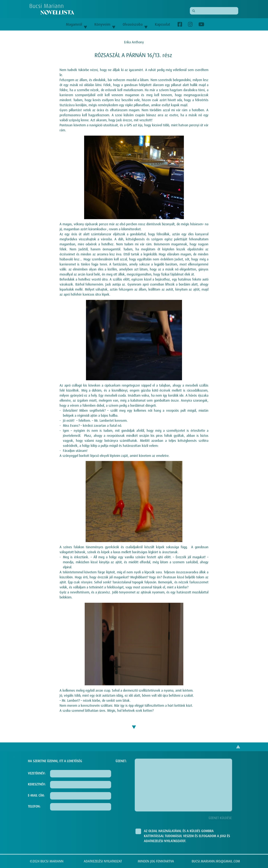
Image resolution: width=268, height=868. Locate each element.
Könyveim (105, 24)
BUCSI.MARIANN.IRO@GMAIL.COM (216, 861)
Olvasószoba (135, 24)
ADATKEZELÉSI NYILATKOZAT (103, 861)
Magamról (76, 24)
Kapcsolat (162, 24)
